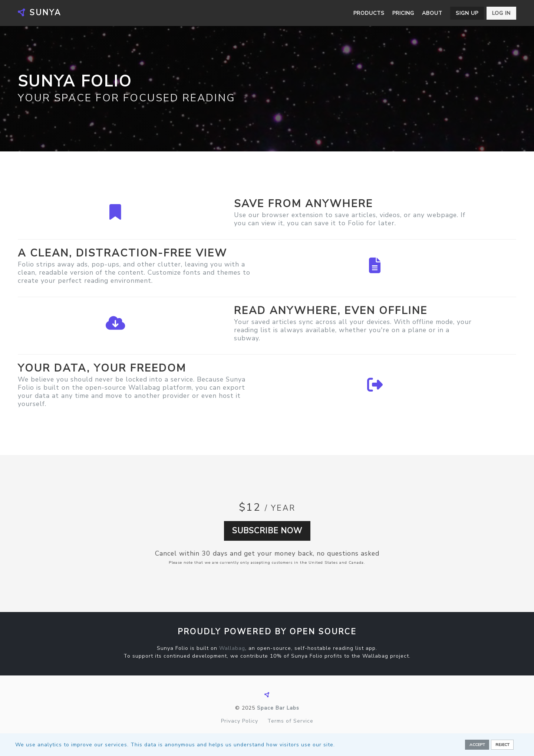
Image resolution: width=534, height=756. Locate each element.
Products (369, 13)
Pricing (403, 13)
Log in (501, 13)
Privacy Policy (240, 721)
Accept (477, 745)
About (432, 13)
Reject (502, 745)
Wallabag (232, 648)
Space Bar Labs (278, 708)
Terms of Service (290, 721)
